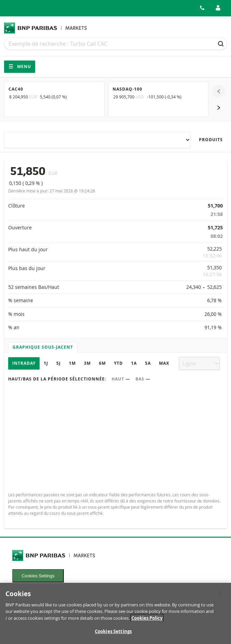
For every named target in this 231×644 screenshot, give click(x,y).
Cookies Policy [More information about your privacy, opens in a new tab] (147, 622)
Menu (20, 66)
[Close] (220, 598)
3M (87, 363)
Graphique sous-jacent (43, 347)
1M (72, 363)
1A (134, 363)
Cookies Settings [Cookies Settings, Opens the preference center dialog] (113, 635)
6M (102, 363)
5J (59, 363)
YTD (118, 363)
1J (46, 363)
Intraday (24, 363)
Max (164, 363)
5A (148, 363)
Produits (211, 140)
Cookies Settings (38, 576)
